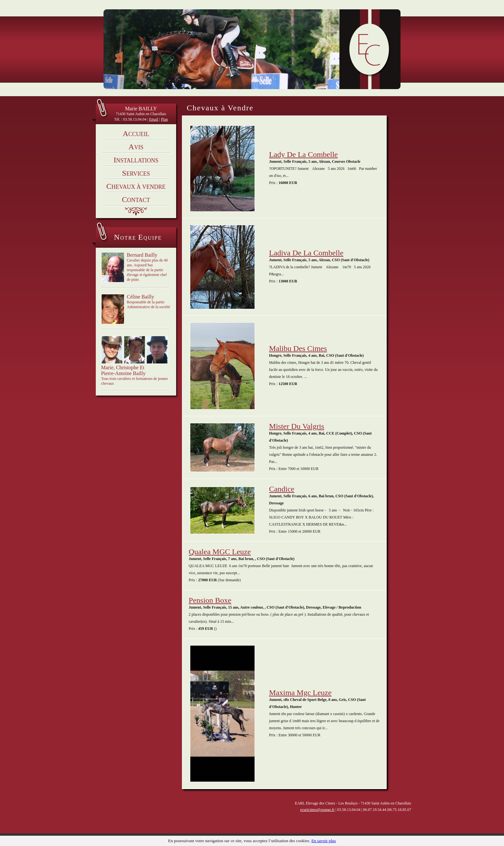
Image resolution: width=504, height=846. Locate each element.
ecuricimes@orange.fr (317, 810)
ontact (136, 200)
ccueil (136, 134)
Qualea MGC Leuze (220, 552)
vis (136, 147)
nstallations (136, 161)
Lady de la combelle (303, 154)
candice (282, 489)
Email (154, 119)
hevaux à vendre (136, 187)
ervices (136, 174)
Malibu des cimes (298, 348)
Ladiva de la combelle (306, 253)
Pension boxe (210, 600)
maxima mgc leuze (300, 693)
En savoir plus (324, 841)
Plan (164, 119)
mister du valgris (297, 426)
